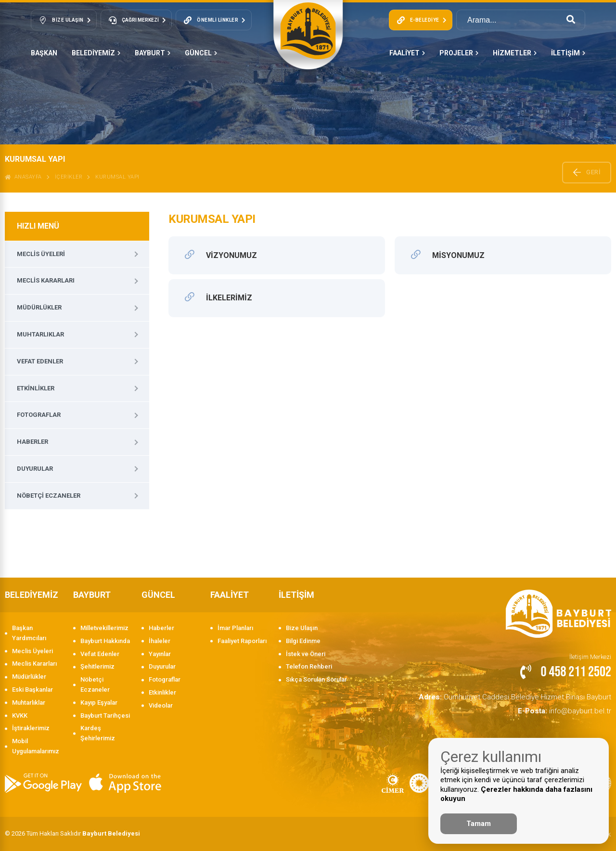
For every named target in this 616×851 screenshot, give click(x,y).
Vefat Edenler (40, 361)
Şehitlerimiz (97, 666)
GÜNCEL (201, 53)
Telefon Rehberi (309, 666)
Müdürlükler (39, 307)
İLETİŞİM (568, 53)
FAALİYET (407, 53)
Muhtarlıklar (40, 334)
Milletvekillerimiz (104, 628)
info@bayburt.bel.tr (571, 708)
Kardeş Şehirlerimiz (98, 733)
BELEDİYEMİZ (96, 53)
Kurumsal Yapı (117, 177)
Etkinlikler (36, 388)
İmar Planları (235, 628)
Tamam (479, 824)
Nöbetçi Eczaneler (49, 496)
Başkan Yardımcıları (29, 633)
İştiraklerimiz (31, 728)
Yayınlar (160, 654)
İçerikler (69, 177)
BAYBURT (153, 53)
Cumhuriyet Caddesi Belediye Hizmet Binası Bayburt (529, 696)
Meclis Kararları (46, 280)
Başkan (44, 53)
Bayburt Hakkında (105, 641)
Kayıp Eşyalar (99, 703)
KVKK (20, 716)
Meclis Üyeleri (41, 254)
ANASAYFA (23, 177)
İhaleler (160, 641)
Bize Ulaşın (302, 628)
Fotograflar (39, 415)
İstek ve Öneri (306, 654)
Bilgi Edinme (303, 641)
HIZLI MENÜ (38, 226)
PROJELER (459, 53)
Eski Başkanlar (32, 690)
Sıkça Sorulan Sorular (316, 679)
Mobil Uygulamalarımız (36, 746)
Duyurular (35, 469)
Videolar (161, 705)
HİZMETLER (515, 53)
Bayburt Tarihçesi (105, 716)
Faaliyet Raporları (242, 641)
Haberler (32, 442)
